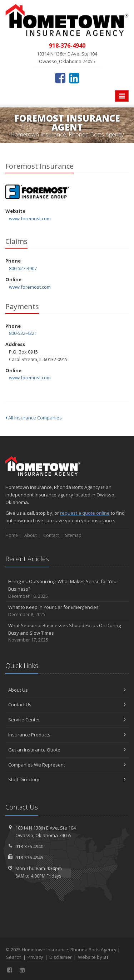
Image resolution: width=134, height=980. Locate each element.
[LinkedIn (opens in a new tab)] (74, 78)
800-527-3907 (23, 268)
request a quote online (85, 513)
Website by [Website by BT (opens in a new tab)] (93, 957)
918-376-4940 (29, 846)
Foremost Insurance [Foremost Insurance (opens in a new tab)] (37, 192)
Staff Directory (67, 779)
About (31, 535)
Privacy (35, 957)
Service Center (67, 720)
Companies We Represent (67, 765)
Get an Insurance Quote (67, 750)
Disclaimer (61, 957)
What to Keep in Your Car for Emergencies (67, 611)
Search (14, 957)
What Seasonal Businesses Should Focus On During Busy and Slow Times (67, 633)
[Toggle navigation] (122, 96)
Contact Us (67, 705)
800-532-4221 (23, 333)
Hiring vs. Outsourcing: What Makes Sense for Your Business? (67, 589)
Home (12, 535)
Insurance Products (67, 735)
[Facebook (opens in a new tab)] (60, 78)
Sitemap (73, 535)
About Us (67, 690)
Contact (51, 535)
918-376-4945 (29, 857)
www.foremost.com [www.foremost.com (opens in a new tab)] (30, 218)
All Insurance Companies (34, 418)
